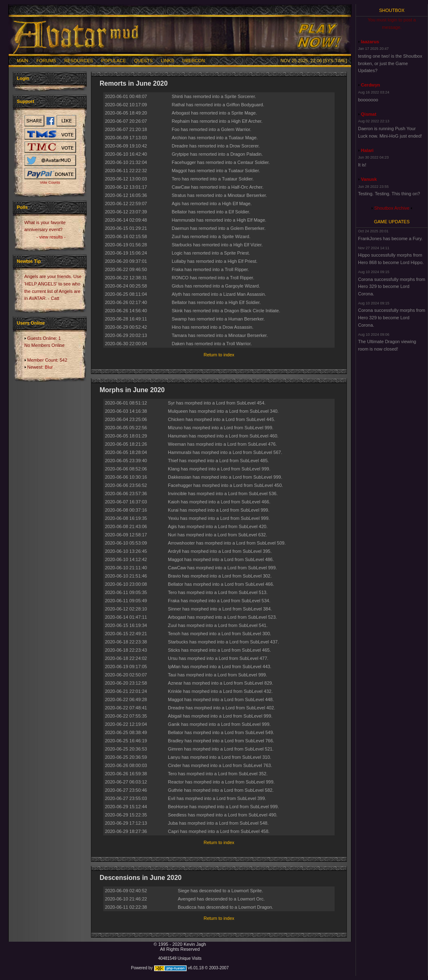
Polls (22, 207)
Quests (143, 61)
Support (26, 101)
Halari (367, 150)
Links (167, 61)
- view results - (51, 237)
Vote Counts (50, 182)
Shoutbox (392, 10)
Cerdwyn (370, 85)
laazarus (370, 42)
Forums (47, 61)
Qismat (369, 114)
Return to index (219, 355)
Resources (79, 61)
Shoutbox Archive (392, 208)
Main (23, 61)
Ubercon (194, 61)
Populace (114, 61)
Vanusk (369, 179)
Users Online (31, 323)
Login (23, 78)
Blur (49, 367)
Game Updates (392, 222)
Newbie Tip (29, 261)
